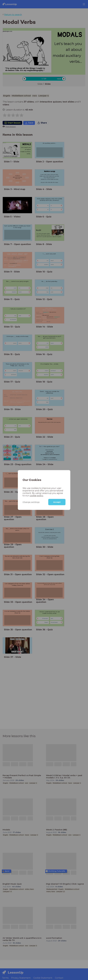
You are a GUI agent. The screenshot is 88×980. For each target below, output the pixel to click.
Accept (57, 502)
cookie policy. (37, 496)
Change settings (31, 502)
